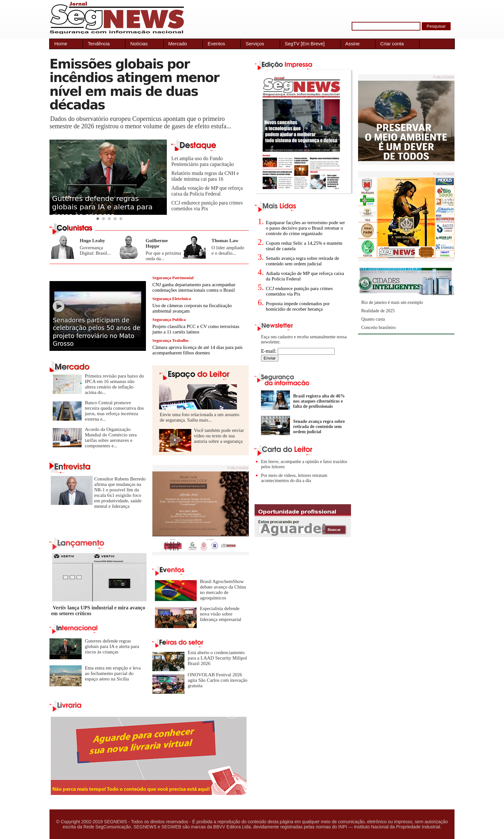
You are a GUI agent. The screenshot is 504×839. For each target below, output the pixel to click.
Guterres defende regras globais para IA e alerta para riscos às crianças (102, 207)
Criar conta (392, 44)
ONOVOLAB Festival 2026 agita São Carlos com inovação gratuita (218, 680)
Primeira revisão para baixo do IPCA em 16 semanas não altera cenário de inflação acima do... (114, 384)
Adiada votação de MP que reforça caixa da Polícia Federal (207, 191)
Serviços (255, 44)
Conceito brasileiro (378, 328)
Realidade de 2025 (378, 311)
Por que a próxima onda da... (163, 256)
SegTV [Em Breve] (305, 44)
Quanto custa (373, 319)
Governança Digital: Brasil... (95, 250)
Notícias (139, 44)
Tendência (99, 44)
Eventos (216, 44)
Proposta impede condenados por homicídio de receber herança (298, 306)
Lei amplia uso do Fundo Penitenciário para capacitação (203, 161)
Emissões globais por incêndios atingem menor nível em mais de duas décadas (134, 84)
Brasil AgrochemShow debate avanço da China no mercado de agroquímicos (223, 590)
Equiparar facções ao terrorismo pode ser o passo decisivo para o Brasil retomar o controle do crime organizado (305, 228)
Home (61, 44)
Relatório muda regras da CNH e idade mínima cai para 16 (205, 176)
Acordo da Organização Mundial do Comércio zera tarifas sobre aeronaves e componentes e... (111, 438)
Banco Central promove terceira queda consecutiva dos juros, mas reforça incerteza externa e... (114, 411)
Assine (352, 44)
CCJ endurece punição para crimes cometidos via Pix (207, 206)
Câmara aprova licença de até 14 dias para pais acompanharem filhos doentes (198, 350)
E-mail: (298, 351)
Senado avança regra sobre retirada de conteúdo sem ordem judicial (302, 261)
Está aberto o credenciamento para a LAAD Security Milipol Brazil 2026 (217, 658)
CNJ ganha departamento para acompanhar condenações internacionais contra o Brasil (194, 287)
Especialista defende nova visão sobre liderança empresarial (221, 614)
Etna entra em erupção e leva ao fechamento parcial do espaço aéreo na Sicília (113, 673)
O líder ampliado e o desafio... (228, 250)
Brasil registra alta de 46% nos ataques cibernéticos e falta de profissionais (319, 401)
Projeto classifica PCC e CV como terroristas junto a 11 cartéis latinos (196, 329)
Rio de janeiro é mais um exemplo (392, 302)
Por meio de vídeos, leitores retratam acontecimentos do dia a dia (294, 478)
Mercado (178, 44)
